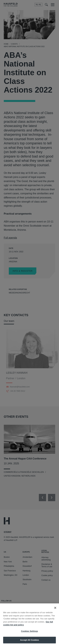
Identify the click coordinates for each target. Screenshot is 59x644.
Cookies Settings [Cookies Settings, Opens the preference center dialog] (30, 633)
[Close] (55, 610)
